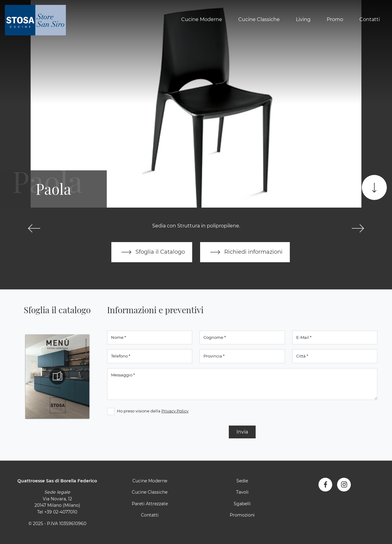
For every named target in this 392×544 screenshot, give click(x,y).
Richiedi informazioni (245, 252)
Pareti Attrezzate (150, 504)
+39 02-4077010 (61, 512)
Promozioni (242, 515)
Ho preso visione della (153, 411)
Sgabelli (242, 504)
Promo (335, 19)
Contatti (370, 19)
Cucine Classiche (259, 19)
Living (303, 19)
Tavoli (242, 492)
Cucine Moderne (202, 19)
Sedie (242, 481)
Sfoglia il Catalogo (152, 252)
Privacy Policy (175, 411)
